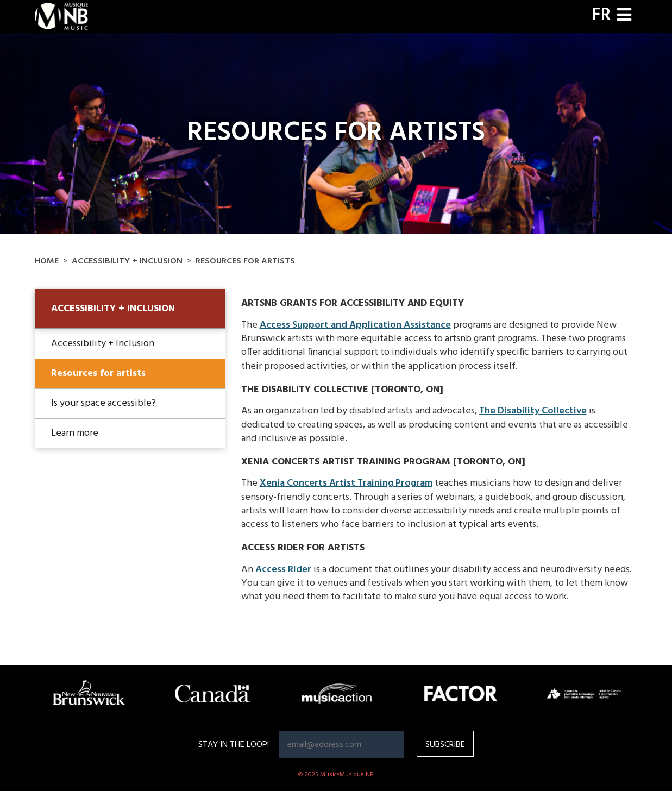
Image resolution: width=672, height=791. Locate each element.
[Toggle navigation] (624, 16)
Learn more (75, 433)
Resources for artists (98, 373)
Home (47, 261)
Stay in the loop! (234, 745)
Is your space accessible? (103, 403)
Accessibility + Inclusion (127, 261)
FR (601, 15)
